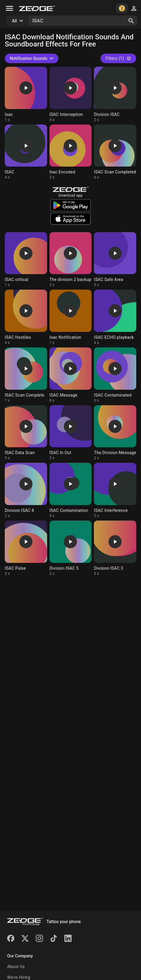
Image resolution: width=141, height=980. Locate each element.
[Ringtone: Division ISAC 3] (115, 548)
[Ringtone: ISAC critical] (26, 260)
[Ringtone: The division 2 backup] (71, 260)
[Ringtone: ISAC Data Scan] (26, 433)
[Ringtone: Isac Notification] (71, 317)
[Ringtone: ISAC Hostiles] (26, 317)
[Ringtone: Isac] (26, 94)
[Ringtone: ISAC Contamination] (71, 490)
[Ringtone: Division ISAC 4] (26, 490)
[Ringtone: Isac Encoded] (71, 152)
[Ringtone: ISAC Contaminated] (115, 375)
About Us (16, 967)
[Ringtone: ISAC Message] (71, 375)
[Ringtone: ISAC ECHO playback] (115, 317)
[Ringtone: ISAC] (26, 152)
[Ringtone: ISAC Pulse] (26, 548)
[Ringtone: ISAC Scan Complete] (26, 375)
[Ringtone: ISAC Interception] (71, 94)
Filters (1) (118, 58)
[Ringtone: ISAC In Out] (71, 433)
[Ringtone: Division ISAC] (115, 94)
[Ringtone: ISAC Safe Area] (115, 260)
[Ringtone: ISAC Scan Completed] (115, 152)
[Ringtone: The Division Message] (115, 433)
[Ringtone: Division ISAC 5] (71, 548)
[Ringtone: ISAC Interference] (115, 490)
